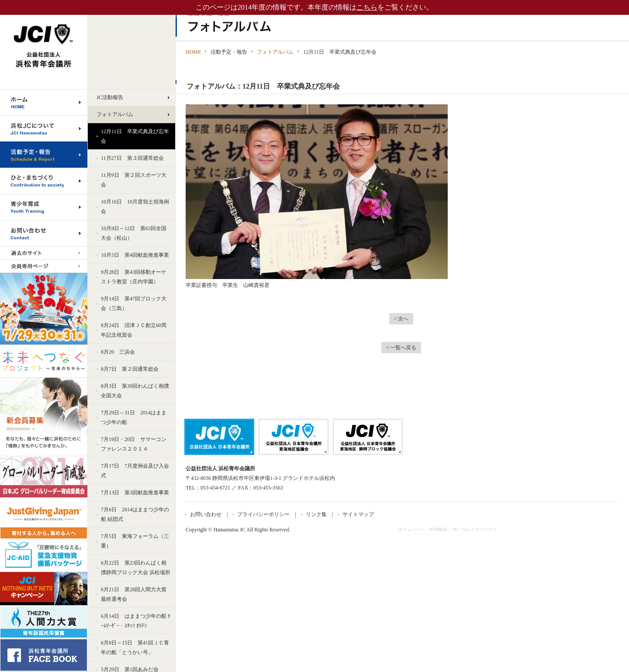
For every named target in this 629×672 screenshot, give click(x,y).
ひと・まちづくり (44, 181)
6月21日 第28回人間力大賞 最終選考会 (134, 594)
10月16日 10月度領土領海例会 (135, 207)
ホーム (44, 102)
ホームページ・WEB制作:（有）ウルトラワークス (448, 529)
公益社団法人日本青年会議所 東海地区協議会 (294, 437)
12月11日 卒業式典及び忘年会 (135, 136)
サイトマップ (358, 514)
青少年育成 (44, 207)
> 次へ (401, 319)
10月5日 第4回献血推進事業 (135, 255)
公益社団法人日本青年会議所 (219, 437)
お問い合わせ (44, 233)
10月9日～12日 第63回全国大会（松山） (134, 233)
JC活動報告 (110, 97)
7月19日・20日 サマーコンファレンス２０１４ (134, 444)
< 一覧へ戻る (401, 348)
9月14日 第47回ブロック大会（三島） (134, 303)
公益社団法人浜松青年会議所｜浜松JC (44, 45)
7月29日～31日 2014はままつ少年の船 (134, 417)
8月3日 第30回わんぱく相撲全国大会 (135, 391)
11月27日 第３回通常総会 (132, 158)
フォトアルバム (115, 114)
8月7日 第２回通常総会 (130, 369)
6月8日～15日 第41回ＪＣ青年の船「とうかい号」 (135, 648)
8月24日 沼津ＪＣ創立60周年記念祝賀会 (134, 330)
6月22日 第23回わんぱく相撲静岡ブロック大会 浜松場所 (136, 568)
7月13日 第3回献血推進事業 (135, 493)
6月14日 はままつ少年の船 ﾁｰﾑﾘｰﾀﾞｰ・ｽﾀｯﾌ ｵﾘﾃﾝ (136, 621)
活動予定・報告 (44, 155)
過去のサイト (44, 253)
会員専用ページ (44, 266)
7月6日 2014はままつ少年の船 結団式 (135, 514)
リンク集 (316, 514)
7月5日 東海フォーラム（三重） (135, 541)
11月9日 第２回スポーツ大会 (134, 180)
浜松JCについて (44, 128)
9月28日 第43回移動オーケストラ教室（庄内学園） (134, 277)
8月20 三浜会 (118, 352)
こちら (367, 7)
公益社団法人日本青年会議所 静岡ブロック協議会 (368, 437)
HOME (193, 52)
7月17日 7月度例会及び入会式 (135, 471)
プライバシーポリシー (263, 514)
